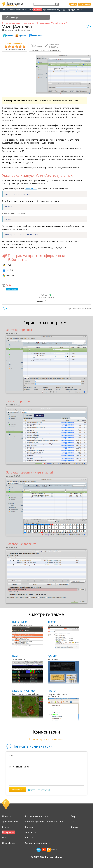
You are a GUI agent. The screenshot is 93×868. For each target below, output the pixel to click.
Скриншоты (23, 36)
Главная (5, 10)
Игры (45, 10)
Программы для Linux (11, 23)
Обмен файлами (44, 23)
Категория (15, 17)
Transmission (20, 622)
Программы (38, 10)
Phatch (52, 691)
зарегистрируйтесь (9, 49)
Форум (64, 10)
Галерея (79, 10)
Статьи (30, 10)
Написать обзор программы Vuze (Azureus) (54, 46)
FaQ (59, 10)
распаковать (31, 189)
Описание (10, 36)
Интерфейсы (52, 10)
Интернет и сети (29, 23)
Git (72, 822)
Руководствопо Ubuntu (71, 10)
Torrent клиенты (59, 23)
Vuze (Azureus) (12, 289)
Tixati (15, 656)
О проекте (31, 832)
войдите (40, 301)
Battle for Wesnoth (24, 691)
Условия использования (38, 843)
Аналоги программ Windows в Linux (44, 822)
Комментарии (37, 36)
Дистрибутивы (21, 10)
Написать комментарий (33, 746)
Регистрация (84, 4)
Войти (73, 4)
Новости (12, 10)
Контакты (30, 838)
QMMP (52, 656)
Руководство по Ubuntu (38, 816)
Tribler (52, 622)
